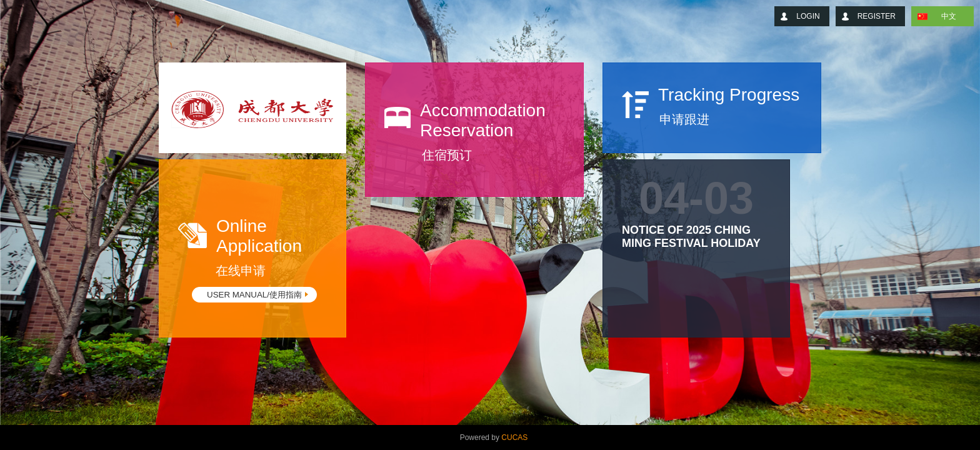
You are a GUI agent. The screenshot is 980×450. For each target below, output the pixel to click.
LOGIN (808, 16)
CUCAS (514, 437)
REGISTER (877, 16)
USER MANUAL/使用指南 (254, 295)
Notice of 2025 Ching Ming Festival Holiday (691, 237)
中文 (949, 16)
